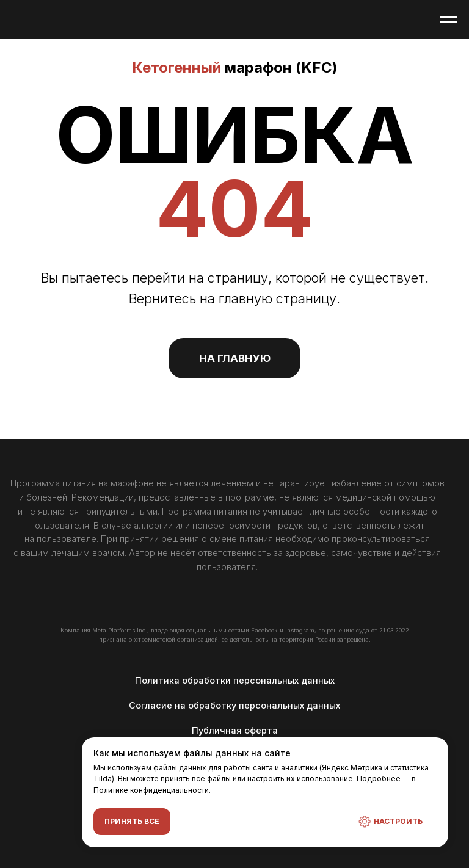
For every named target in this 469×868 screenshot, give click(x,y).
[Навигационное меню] (448, 20)
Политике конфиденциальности (151, 790)
